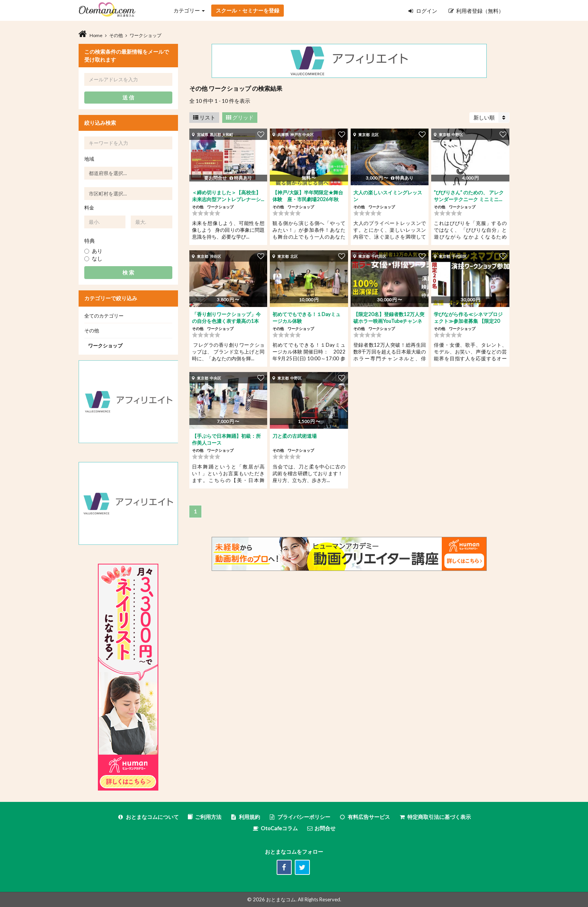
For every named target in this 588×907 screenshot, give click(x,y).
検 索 (128, 272)
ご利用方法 (204, 817)
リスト (204, 117)
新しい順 (491, 117)
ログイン (423, 11)
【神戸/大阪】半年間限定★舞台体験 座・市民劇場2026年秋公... (308, 199)
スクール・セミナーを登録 (248, 10)
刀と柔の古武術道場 (295, 436)
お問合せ (321, 828)
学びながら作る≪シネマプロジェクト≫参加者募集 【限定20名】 (468, 321)
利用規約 (245, 817)
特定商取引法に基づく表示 (435, 817)
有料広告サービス (364, 817)
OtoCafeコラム (279, 828)
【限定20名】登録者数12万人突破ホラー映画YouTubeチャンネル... (389, 321)
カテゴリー (189, 10)
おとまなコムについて (148, 817)
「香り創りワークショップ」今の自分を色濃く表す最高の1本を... (226, 321)
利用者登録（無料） (476, 11)
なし (93, 258)
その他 (92, 330)
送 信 (128, 97)
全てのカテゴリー (104, 316)
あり (93, 251)
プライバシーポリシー (299, 817)
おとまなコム (281, 899)
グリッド (240, 117)
